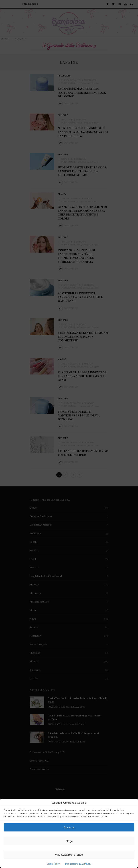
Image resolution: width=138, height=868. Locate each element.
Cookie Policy (53, 864)
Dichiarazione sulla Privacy (78, 864)
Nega (69, 841)
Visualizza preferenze (69, 855)
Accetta (69, 827)
